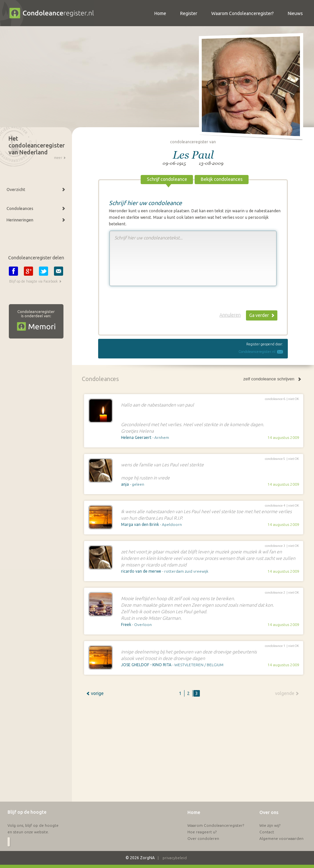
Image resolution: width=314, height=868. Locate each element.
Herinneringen (20, 220)
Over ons (269, 812)
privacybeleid (175, 858)
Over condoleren (203, 838)
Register (189, 13)
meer (58, 158)
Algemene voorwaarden (281, 838)
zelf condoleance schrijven (269, 379)
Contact (267, 832)
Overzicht (16, 189)
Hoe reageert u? (202, 832)
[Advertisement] (182, 752)
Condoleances (20, 208)
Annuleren (230, 315)
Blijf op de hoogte (27, 812)
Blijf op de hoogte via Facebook (34, 281)
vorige (97, 693)
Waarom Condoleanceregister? (216, 825)
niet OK (294, 399)
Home (194, 812)
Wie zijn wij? (270, 825)
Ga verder (259, 315)
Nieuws (295, 13)
